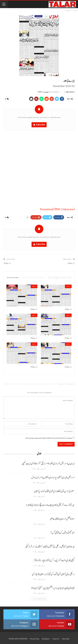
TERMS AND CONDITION (18, 638)
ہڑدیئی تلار (68, 285)
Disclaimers (46, 638)
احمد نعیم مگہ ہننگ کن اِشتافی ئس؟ (63, 532)
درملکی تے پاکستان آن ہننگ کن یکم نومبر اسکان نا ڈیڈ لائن (53, 573)
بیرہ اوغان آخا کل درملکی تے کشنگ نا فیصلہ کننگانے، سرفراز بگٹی (50, 545)
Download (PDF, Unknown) (57, 209)
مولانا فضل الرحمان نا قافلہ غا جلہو (62, 518)
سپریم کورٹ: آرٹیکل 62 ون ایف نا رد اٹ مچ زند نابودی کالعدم (50, 504)
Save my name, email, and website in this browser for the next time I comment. (49, 437)
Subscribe (40, 124)
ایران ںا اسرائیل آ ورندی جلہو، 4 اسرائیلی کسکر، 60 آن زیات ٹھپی (48, 462)
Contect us (56, 638)
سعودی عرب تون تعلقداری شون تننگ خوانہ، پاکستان (54, 490)
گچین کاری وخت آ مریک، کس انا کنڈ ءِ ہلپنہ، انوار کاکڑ (54, 559)
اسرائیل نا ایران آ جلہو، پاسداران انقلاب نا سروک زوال (53, 476)
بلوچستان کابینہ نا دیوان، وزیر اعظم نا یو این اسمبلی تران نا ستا (53, 587)
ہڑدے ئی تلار (71, 262)
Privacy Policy (35, 638)
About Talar (66, 638)
